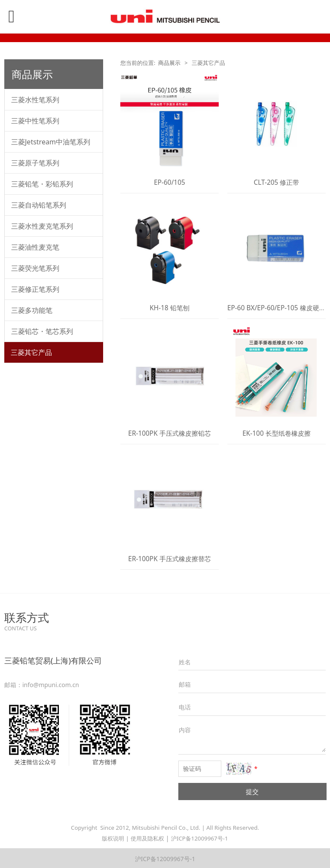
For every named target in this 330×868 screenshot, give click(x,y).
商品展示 (169, 63)
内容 (185, 730)
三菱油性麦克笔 (35, 247)
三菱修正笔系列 (35, 289)
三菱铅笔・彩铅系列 (42, 184)
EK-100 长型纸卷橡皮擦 (276, 433)
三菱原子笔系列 (35, 163)
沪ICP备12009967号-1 (200, 838)
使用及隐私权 (147, 838)
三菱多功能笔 (32, 310)
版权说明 (113, 838)
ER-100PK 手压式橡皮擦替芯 (169, 559)
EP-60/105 (170, 182)
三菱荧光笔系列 (35, 268)
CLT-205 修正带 (277, 182)
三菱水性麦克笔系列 (42, 226)
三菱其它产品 (31, 352)
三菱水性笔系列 (35, 100)
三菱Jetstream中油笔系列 (51, 142)
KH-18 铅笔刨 (170, 308)
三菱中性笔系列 (35, 121)
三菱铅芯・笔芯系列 (42, 331)
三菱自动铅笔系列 (39, 205)
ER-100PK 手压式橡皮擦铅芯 (169, 433)
